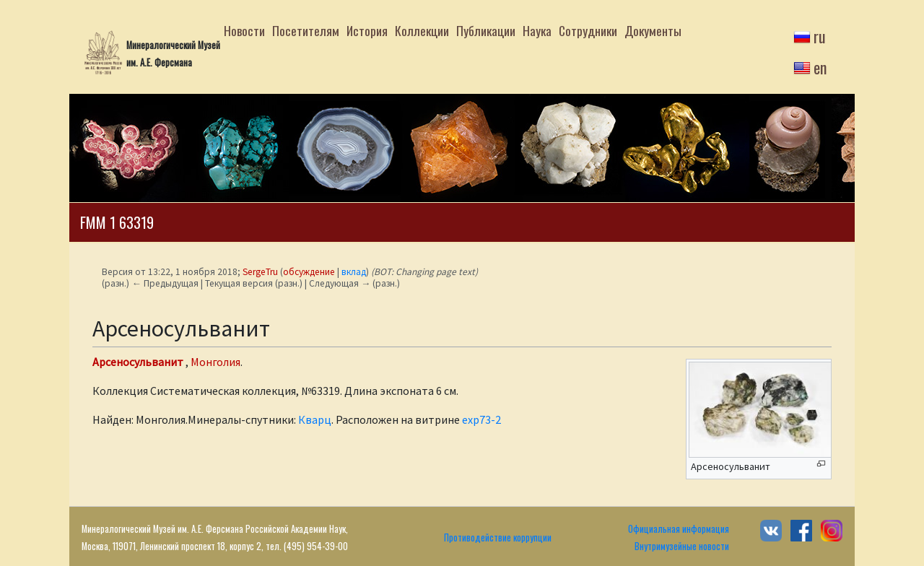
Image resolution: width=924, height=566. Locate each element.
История (367, 30)
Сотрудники (588, 30)
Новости (244, 30)
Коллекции (422, 30)
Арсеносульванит (138, 362)
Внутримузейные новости (682, 546)
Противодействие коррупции (498, 537)
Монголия (215, 362)
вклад (354, 272)
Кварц (315, 419)
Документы (653, 30)
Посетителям (306, 30)
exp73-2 (481, 419)
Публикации (486, 30)
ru (820, 36)
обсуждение (309, 272)
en (820, 67)
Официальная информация (679, 529)
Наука (537, 30)
